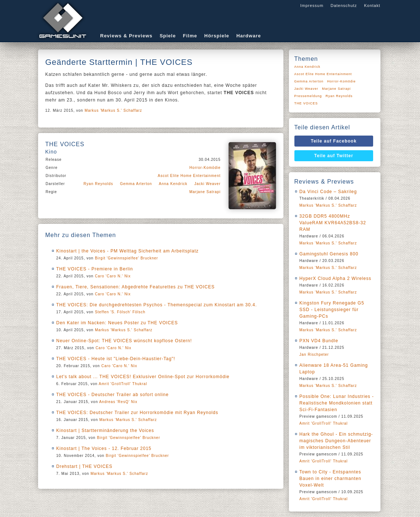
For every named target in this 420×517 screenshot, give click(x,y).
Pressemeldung (308, 96)
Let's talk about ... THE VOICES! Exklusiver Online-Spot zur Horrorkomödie (143, 377)
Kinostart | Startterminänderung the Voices (105, 431)
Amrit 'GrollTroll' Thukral (123, 384)
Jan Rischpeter (314, 354)
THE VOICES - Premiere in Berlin (95, 269)
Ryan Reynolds (98, 184)
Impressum (312, 5)
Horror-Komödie (205, 168)
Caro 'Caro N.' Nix (113, 276)
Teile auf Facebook (334, 141)
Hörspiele (217, 36)
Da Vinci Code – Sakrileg (328, 192)
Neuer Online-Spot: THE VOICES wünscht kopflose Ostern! (124, 341)
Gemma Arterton (136, 184)
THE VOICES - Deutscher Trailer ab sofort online (113, 395)
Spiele (168, 36)
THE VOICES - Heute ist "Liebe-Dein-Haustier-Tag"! (116, 359)
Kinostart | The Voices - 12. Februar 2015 (104, 448)
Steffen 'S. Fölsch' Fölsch (120, 312)
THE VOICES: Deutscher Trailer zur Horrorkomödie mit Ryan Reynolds (137, 413)
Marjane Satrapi (205, 192)
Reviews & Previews (127, 36)
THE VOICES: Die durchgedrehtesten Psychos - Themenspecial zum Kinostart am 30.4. (157, 305)
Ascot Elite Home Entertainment (189, 176)
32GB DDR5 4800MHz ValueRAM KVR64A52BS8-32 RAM (333, 223)
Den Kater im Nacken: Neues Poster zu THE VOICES (117, 323)
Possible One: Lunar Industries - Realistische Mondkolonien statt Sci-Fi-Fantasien (337, 403)
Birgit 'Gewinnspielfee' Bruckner (127, 258)
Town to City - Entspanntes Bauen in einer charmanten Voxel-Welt (330, 479)
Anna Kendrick (173, 184)
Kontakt (372, 5)
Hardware (248, 36)
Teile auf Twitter (334, 156)
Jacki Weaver (208, 184)
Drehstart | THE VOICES (85, 466)
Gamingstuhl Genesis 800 (329, 254)
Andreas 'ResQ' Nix (118, 402)
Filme (190, 36)
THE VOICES (306, 103)
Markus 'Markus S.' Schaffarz (113, 110)
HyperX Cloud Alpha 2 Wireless (335, 278)
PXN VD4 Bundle (319, 341)
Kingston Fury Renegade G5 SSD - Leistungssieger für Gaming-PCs (332, 310)
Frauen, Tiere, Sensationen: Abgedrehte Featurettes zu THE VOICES (136, 287)
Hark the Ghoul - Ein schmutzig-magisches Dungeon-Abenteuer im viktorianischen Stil (336, 441)
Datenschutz (344, 5)
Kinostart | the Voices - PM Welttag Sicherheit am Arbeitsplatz (128, 251)
